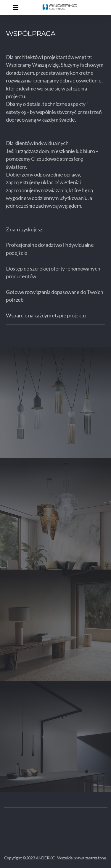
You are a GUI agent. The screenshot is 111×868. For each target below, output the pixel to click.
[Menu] (15, 7)
